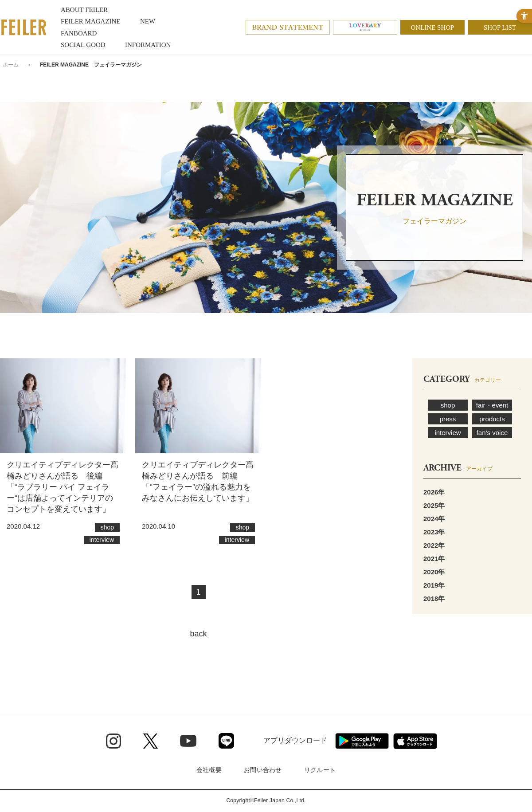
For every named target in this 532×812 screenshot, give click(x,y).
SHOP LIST (500, 27)
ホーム (11, 65)
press (448, 419)
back (198, 634)
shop (448, 405)
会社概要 (209, 770)
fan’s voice (492, 433)
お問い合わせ (263, 770)
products (492, 419)
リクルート (320, 770)
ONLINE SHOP (433, 27)
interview (448, 433)
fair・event (492, 405)
